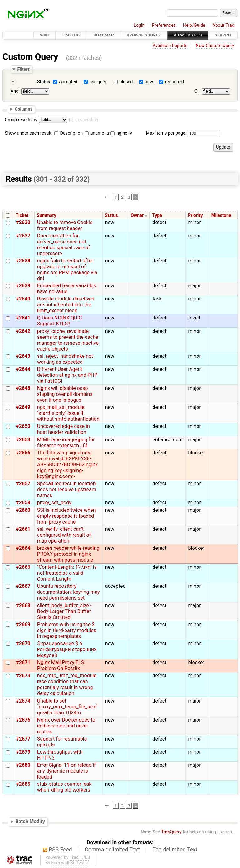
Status (44, 82)
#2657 (23, 484)
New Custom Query (215, 46)
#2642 (23, 331)
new (149, 82)
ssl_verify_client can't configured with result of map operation (64, 535)
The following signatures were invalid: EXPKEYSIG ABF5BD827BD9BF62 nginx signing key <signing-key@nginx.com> (67, 465)
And (15, 91)
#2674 (23, 701)
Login (139, 25)
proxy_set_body (54, 503)
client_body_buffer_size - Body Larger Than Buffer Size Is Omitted (64, 611)
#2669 (23, 624)
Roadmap (104, 35)
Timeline (71, 35)
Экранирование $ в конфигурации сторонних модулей (67, 649)
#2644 (23, 369)
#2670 (23, 643)
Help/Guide (194, 25)
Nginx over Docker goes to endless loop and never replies (66, 726)
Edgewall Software (70, 863)
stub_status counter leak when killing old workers (64, 787)
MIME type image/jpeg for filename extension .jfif (66, 443)
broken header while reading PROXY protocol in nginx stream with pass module (68, 554)
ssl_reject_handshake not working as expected (65, 359)
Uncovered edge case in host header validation (64, 429)
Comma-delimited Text (112, 850)
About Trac (223, 25)
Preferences (164, 25)
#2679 (23, 752)
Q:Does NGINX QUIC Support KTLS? (60, 321)
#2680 (23, 765)
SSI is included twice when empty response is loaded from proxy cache (66, 516)
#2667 (23, 586)
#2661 (23, 529)
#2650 (23, 426)
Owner (137, 216)
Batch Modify (30, 821)
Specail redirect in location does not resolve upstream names (67, 489)
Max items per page (165, 133)
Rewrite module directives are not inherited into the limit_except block (66, 305)
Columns (24, 109)
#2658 (23, 503)
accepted (68, 82)
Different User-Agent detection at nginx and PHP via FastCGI (67, 375)
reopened (174, 82)
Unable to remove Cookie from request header (65, 225)
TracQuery (171, 832)
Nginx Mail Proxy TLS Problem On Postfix (61, 665)
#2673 (23, 676)
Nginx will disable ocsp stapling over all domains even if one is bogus (65, 394)
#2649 (23, 407)
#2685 (23, 784)
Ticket (22, 216)
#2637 (23, 236)
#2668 (23, 605)
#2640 (23, 299)
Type (157, 216)
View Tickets (188, 35)
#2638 (23, 261)
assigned (98, 82)
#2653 (23, 440)
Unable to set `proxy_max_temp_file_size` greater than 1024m (68, 707)
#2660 (23, 510)
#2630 (23, 222)
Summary (47, 216)
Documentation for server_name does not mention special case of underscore (64, 245)
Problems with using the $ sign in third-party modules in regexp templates (67, 630)
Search (223, 35)
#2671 (23, 662)
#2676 (23, 720)
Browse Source (144, 35)
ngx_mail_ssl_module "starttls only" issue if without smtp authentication (68, 413)
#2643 (23, 356)
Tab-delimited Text (175, 850)
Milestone (221, 216)
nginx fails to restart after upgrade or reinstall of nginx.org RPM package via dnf (67, 270)
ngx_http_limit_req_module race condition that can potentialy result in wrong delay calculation (67, 684)
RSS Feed (61, 850)
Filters (23, 69)
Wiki (44, 35)
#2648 (23, 388)
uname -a (97, 133)
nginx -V (121, 133)
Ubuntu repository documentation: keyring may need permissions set (69, 592)
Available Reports (170, 46)
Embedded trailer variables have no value (67, 289)
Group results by (21, 120)
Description (69, 133)
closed (126, 82)
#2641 (23, 318)
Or (197, 91)
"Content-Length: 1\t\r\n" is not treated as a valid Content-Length (67, 573)
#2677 (23, 739)
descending (87, 120)
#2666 (23, 567)
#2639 (23, 286)
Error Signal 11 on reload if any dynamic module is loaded (66, 771)
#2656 (23, 453)
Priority (195, 216)
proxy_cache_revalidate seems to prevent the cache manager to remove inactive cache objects (68, 340)
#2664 (23, 548)
